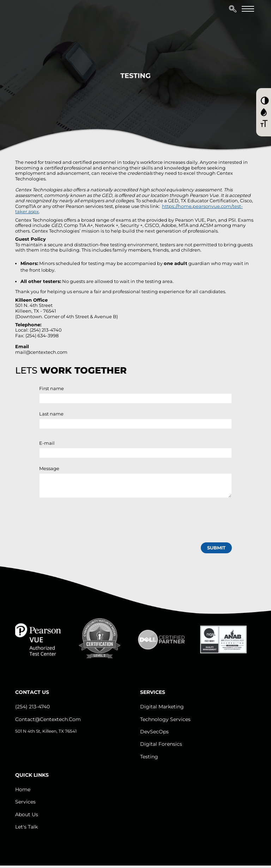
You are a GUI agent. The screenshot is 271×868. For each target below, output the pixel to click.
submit (216, 548)
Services (25, 802)
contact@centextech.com (48, 719)
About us (27, 814)
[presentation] (93, 519)
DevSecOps (154, 732)
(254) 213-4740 (32, 707)
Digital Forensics (161, 744)
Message (49, 468)
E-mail (47, 443)
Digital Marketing (162, 707)
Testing (149, 757)
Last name (51, 414)
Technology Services (165, 719)
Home (23, 789)
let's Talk (26, 827)
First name (52, 388)
